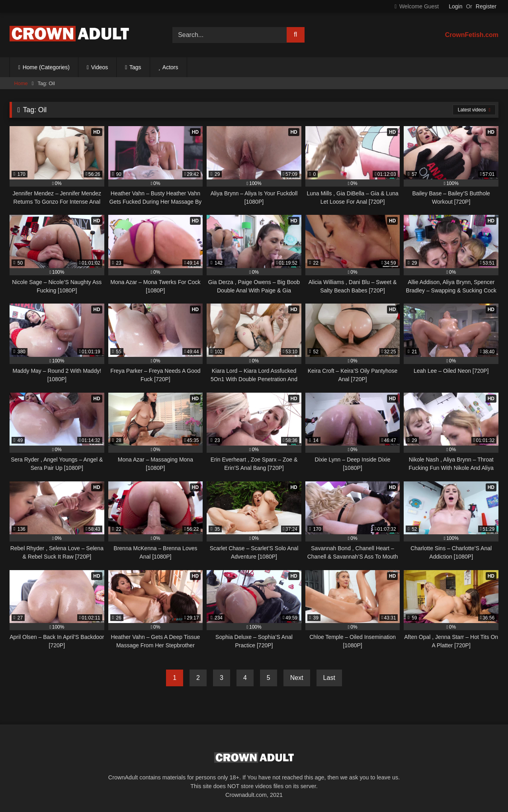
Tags (135, 67)
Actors (170, 67)
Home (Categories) (46, 67)
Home (21, 83)
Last (329, 678)
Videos (100, 67)
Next (297, 678)
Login (455, 6)
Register (486, 6)
